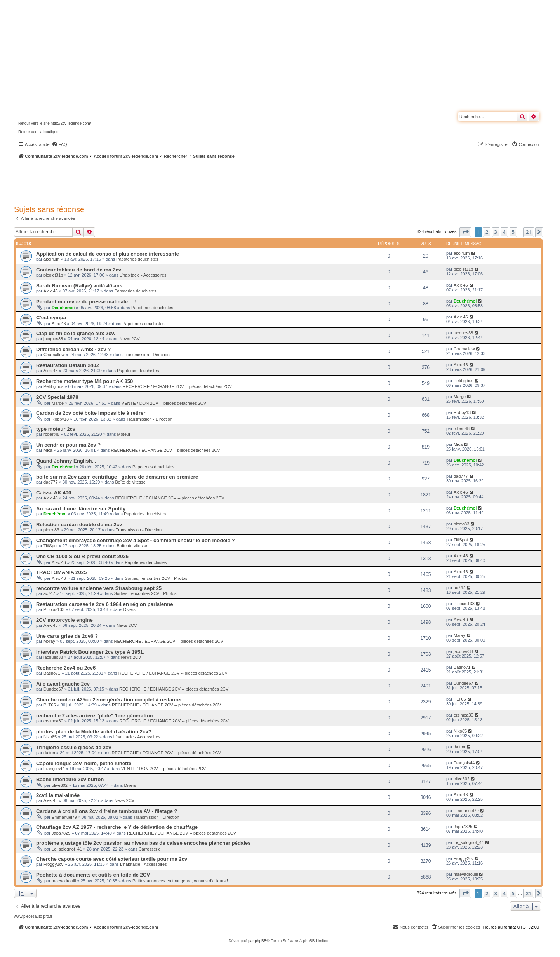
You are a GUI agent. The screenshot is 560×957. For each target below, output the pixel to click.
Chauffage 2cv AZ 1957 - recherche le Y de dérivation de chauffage (117, 827)
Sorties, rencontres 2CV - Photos (156, 578)
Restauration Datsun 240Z (68, 365)
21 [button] (529, 232)
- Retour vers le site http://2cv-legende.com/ (53, 123)
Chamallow (54, 355)
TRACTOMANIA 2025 (61, 572)
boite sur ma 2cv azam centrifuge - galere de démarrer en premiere (117, 477)
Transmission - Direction (147, 355)
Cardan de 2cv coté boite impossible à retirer (91, 413)
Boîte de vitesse (130, 482)
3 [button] (496, 232)
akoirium (52, 259)
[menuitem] (59, 144)
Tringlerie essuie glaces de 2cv (74, 747)
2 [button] (487, 232)
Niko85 (50, 737)
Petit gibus (53, 386)
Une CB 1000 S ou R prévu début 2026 (82, 556)
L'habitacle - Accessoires (143, 275)
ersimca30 (53, 721)
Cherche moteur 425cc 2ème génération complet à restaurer (109, 700)
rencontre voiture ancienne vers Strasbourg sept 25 (99, 588)
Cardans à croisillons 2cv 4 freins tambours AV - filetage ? (107, 811)
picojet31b (53, 275)
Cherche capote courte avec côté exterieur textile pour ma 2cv (112, 859)
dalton (49, 753)
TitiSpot (51, 546)
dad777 (51, 482)
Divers (129, 609)
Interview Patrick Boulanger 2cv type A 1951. (90, 652)
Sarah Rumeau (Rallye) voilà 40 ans (79, 286)
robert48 (51, 434)
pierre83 (51, 530)
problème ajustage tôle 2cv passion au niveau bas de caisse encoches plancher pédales (143, 843)
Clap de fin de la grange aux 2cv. (76, 333)
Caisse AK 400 (54, 493)
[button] (465, 232)
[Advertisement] (208, 181)
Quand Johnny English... (66, 461)
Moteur (124, 434)
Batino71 (52, 673)
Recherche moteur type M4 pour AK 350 (84, 381)
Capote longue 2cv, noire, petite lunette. (84, 763)
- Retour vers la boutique (37, 132)
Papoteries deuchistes (137, 259)
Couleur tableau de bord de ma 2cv (79, 270)
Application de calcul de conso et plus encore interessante (108, 254)
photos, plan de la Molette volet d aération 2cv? (94, 732)
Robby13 (60, 419)
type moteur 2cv (56, 429)
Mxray (49, 641)
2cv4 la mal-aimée (58, 795)
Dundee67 (53, 689)
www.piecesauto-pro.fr (33, 916)
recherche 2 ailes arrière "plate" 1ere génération (95, 716)
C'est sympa (51, 318)
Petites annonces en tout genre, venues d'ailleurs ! (180, 881)
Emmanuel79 (64, 817)
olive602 (60, 785)
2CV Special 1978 (57, 397)
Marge (58, 403)
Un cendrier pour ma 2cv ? (68, 445)
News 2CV (130, 339)
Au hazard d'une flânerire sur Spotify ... (84, 509)
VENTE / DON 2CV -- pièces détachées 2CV (164, 403)
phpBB (261, 941)
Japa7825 (61, 833)
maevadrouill (64, 881)
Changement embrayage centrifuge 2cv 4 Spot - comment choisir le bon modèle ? (136, 540)
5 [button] (513, 232)
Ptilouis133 (54, 609)
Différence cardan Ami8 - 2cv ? (73, 349)
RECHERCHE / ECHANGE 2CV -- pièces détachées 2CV (177, 386)
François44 (54, 769)
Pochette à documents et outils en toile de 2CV (93, 875)
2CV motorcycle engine (64, 620)
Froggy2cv (53, 864)
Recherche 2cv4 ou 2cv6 (66, 668)
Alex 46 (51, 291)
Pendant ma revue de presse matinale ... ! (86, 302)
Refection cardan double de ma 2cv (79, 525)
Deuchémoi (63, 308)
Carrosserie (150, 849)
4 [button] (504, 232)
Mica (48, 450)
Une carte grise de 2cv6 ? (67, 636)
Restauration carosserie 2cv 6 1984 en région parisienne (105, 604)
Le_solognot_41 (67, 849)
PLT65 (50, 705)
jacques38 (53, 339)
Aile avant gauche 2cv (63, 684)
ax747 (49, 593)
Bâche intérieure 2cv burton (70, 779)
